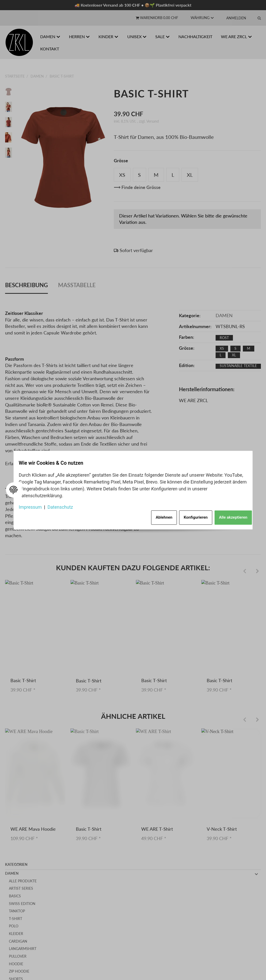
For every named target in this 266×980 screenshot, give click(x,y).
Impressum (34, 505)
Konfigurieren (189, 516)
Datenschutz (64, 505)
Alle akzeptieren (228, 516)
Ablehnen (155, 516)
